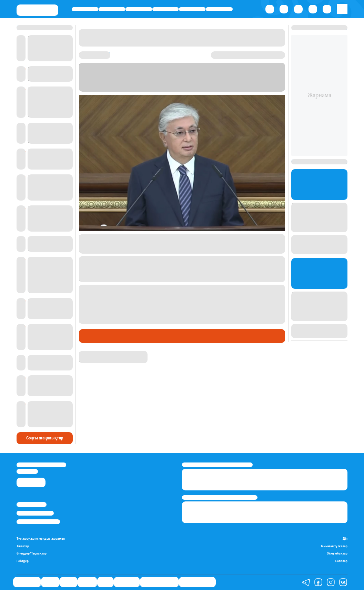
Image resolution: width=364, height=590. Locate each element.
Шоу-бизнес (219, 9)
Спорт (192, 9)
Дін (345, 538)
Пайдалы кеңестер (197, 582)
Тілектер (23, 546)
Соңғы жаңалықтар (45, 438)
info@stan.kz (27, 471)
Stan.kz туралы (32, 505)
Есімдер (23, 561)
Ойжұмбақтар (337, 553)
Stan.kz (206, 83)
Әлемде (166, 9)
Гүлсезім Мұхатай (96, 354)
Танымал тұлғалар (334, 546)
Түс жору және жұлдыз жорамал (41, 538)
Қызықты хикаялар (159, 582)
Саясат (139, 9)
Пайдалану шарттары (38, 522)
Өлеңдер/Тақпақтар (32, 553)
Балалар (341, 561)
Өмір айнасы (85, 9)
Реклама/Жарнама (35, 513)
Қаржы (112, 9)
